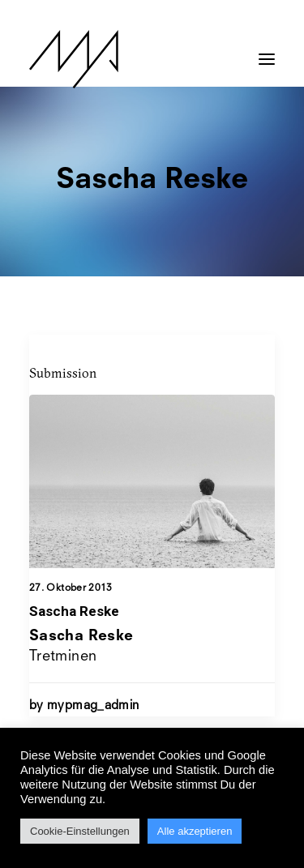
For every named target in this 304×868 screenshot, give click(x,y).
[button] (267, 51)
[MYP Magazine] (74, 59)
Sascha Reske (74, 611)
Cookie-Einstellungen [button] (80, 831)
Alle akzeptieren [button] (195, 831)
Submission (63, 373)
